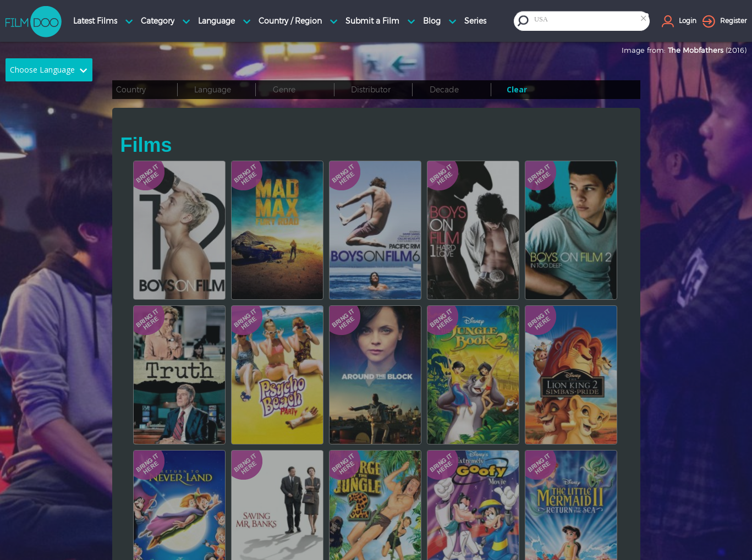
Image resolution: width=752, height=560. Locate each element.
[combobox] (591, 21)
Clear (517, 89)
